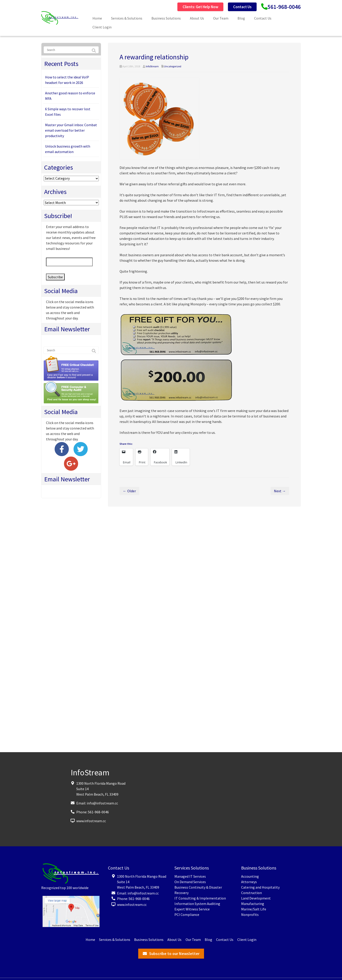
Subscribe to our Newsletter (174, 954)
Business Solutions (166, 18)
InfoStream (152, 66)
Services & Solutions (127, 18)
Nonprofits (250, 915)
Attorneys (249, 882)
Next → (280, 491)
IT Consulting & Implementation (200, 898)
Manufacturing (253, 904)
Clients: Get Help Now (192, 7)
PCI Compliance (187, 915)
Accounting (250, 876)
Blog (241, 18)
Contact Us (238, 7)
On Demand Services (190, 882)
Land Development (256, 898)
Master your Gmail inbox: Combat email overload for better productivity (71, 130)
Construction (251, 893)
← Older (129, 491)
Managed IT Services (190, 876)
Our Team (221, 18)
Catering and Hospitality (260, 887)
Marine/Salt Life (254, 909)
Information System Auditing (197, 904)
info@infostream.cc (102, 803)
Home (97, 18)
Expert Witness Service (192, 909)
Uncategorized (173, 66)
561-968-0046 (283, 7)
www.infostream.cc (91, 821)
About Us (197, 18)
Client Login (102, 27)
